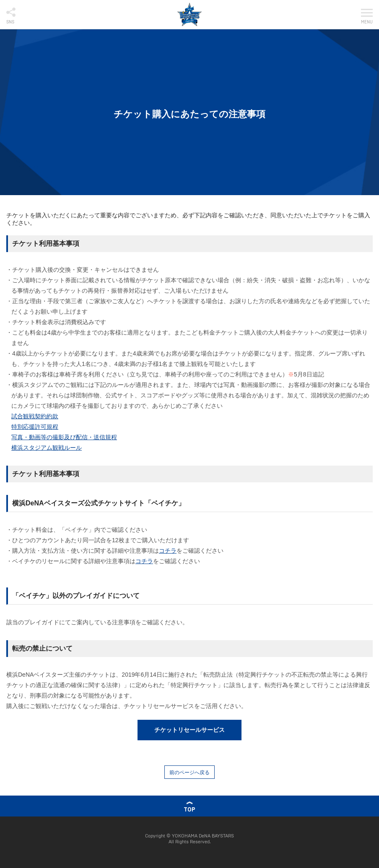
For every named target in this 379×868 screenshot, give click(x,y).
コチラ (168, 551)
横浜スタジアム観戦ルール (47, 448)
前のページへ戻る (189, 773)
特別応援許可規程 (35, 427)
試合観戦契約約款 (35, 416)
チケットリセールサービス (189, 730)
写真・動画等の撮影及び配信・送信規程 (64, 437)
